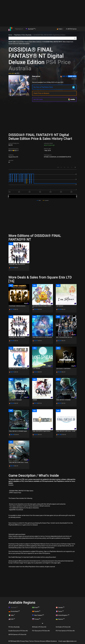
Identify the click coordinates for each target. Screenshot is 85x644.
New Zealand (38, 615)
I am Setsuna (60, 306)
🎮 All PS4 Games (71, 29)
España (36, 611)
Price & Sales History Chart (24, 42)
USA (12, 619)
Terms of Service (34, 641)
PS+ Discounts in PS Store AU (41, 631)
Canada (60, 607)
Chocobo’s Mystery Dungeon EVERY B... (42, 307)
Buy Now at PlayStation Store (43, 87)
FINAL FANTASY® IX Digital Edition (41, 431)
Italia (12, 615)
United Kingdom (63, 615)
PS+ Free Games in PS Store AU (65, 631)
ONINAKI (35, 400)
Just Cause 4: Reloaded (15, 400)
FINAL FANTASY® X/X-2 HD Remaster (42, 337)
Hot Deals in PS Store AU (63, 627)
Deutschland (14, 611)
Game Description (24, 44)
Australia (31, 29)
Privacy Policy (24, 641)
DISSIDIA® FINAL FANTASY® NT (17, 264)
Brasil (36, 607)
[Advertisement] (42, 13)
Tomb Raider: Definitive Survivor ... (18, 306)
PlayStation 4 (19, 29)
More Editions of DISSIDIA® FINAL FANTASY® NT (48, 42)
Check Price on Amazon (41, 93)
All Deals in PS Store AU (39, 627)
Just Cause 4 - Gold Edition (63, 369)
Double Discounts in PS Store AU (18, 631)
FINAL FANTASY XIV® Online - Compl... (66, 431)
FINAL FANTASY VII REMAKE (63, 400)
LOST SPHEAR (36, 369)
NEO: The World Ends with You (64, 337)
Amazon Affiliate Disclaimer (49, 641)
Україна (60, 619)
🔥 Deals (60, 29)
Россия (36, 619)
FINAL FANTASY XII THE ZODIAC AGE (18, 369)
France (60, 611)
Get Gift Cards (38, 99)
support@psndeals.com (69, 641)
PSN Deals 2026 (15, 641)
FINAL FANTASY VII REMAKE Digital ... (18, 431)
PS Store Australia (14, 627)
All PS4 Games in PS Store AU (17, 635)
